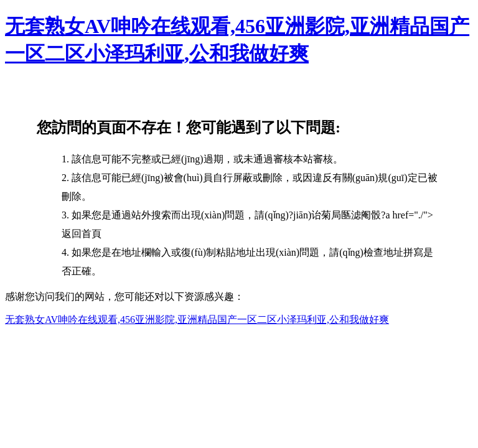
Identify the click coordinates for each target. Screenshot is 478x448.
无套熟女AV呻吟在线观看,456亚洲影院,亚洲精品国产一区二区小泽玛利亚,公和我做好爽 (197, 320)
